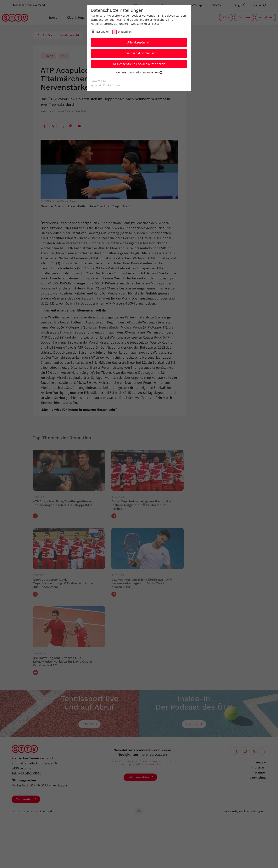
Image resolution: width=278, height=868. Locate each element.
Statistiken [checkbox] (125, 32)
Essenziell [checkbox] (103, 32)
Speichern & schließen (139, 53)
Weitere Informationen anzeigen (139, 72)
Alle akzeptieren (139, 42)
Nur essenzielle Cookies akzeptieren (139, 64)
